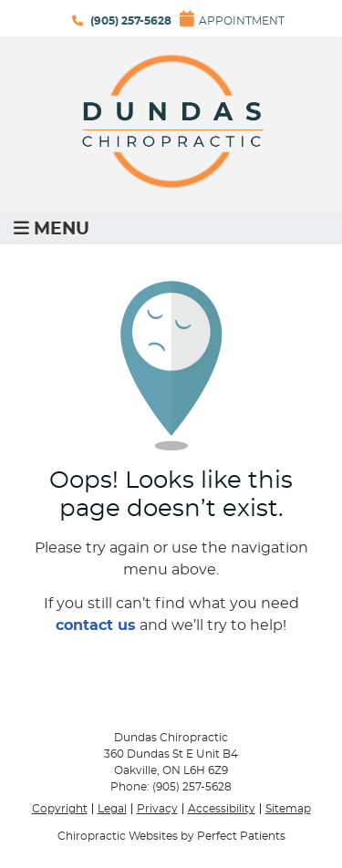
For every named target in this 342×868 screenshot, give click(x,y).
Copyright (60, 809)
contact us (96, 625)
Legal (112, 809)
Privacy (157, 809)
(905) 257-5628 (131, 21)
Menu (52, 228)
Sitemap (288, 809)
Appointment (232, 18)
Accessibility (222, 809)
